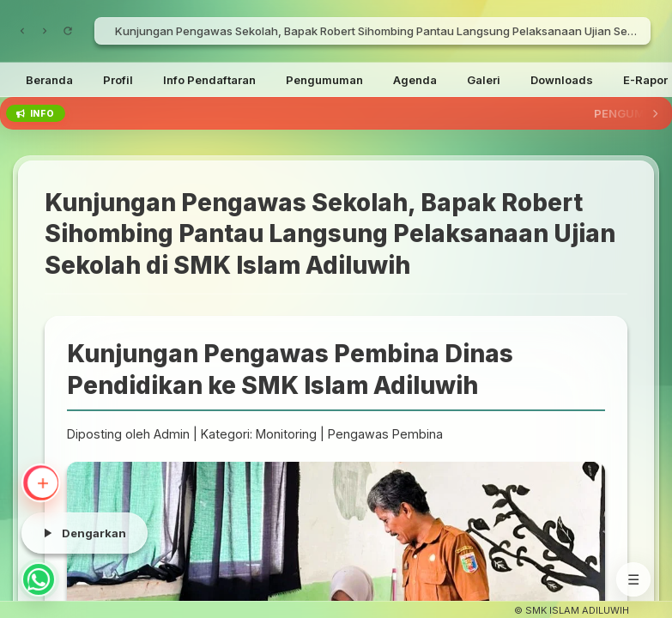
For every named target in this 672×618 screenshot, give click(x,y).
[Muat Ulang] (68, 31)
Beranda (49, 80)
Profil (118, 80)
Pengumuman (324, 80)
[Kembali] (22, 31)
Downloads (562, 80)
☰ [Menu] (633, 580)
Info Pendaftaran (209, 80)
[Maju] (45, 31)
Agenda (415, 80)
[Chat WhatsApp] (39, 579)
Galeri (484, 80)
